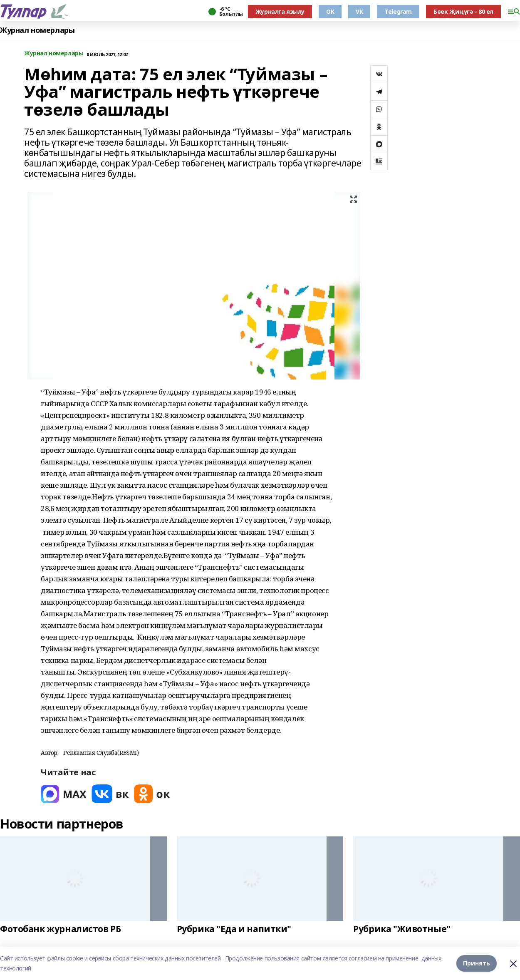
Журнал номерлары (37, 30)
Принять (477, 963)
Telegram (398, 11)
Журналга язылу (280, 11)
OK (330, 11)
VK (359, 11)
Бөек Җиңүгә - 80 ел (463, 11)
